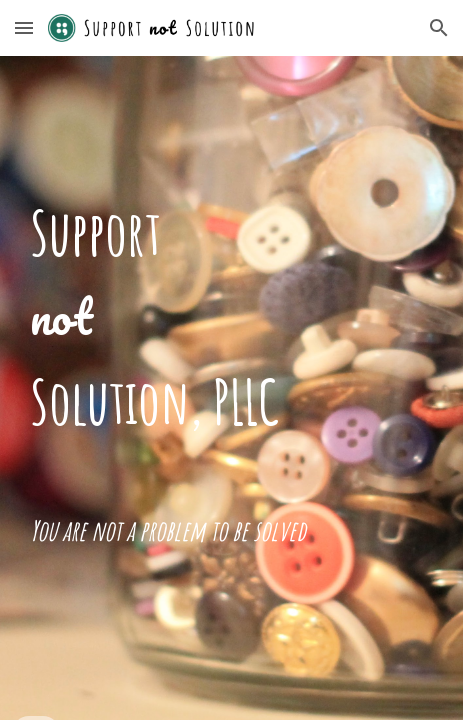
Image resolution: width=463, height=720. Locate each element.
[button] (24, 27)
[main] (231, 388)
